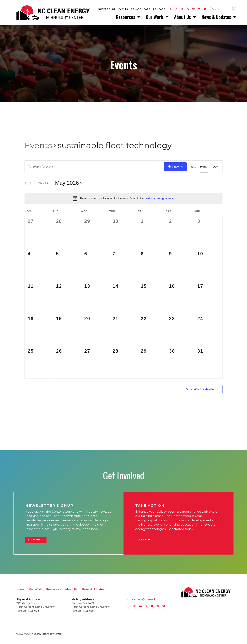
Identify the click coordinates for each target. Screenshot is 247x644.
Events (123, 10)
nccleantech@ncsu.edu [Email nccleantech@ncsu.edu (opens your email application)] (141, 602)
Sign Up (34, 543)
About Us (183, 18)
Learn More (147, 543)
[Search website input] (220, 10)
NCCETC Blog (107, 10)
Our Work (155, 18)
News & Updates (217, 18)
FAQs (147, 10)
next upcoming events (159, 201)
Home (20, 592)
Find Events (175, 169)
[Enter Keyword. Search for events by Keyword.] (94, 170)
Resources (126, 18)
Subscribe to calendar (200, 392)
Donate (136, 10)
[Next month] (31, 186)
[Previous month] (26, 186)
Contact (159, 10)
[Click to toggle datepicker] (69, 186)
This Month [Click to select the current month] (43, 186)
